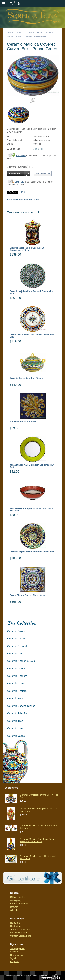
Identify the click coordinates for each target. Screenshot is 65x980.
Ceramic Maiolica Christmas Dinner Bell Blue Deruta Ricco (38, 840)
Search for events (19, 904)
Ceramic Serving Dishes (21, 706)
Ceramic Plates (16, 683)
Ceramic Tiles (15, 721)
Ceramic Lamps (16, 668)
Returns (14, 907)
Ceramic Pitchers (17, 676)
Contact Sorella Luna (21, 936)
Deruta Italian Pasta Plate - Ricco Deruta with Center (32, 336)
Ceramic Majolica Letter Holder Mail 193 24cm (38, 857)
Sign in (14, 958)
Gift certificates (18, 897)
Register (14, 961)
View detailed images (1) (32, 101)
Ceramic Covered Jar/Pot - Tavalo (26, 378)
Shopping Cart (17, 948)
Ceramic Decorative (34, 32)
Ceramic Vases (16, 736)
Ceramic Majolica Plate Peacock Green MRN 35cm (31, 293)
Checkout (15, 952)
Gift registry (16, 900)
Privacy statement (19, 933)
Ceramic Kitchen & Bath (21, 661)
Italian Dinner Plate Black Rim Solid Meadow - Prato (32, 466)
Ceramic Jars (15, 653)
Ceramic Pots (15, 698)
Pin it (22, 192)
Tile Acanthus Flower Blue (23, 422)
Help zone (15, 923)
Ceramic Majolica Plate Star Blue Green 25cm (32, 552)
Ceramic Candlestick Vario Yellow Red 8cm (39, 796)
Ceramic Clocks (16, 638)
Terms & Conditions (20, 929)
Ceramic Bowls (16, 631)
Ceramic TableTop (18, 713)
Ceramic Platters (17, 691)
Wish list (14, 910)
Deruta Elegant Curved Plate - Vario (27, 595)
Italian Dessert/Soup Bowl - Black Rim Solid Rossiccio (31, 510)
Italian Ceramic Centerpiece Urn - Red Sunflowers (39, 810)
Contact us (16, 926)
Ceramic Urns (15, 728)
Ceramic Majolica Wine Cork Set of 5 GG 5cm (38, 827)
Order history (17, 955)
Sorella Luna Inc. (15, 32)
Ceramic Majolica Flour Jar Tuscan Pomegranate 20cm (27, 249)
